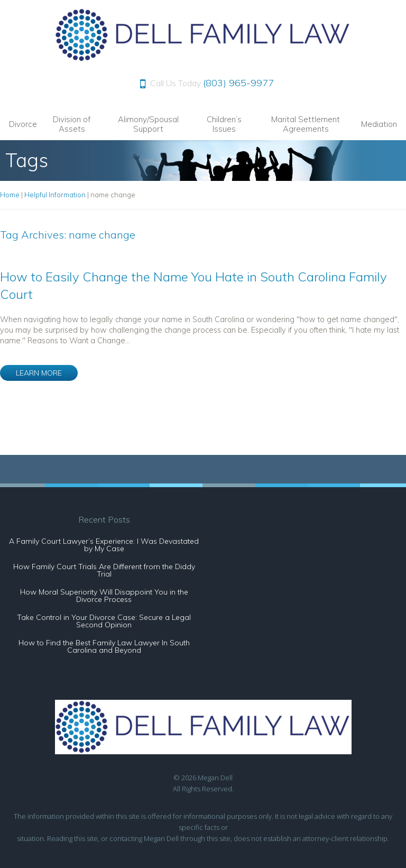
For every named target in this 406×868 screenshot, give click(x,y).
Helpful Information (55, 195)
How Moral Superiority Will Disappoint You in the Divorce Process (104, 596)
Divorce (23, 124)
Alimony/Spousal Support (148, 124)
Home (10, 195)
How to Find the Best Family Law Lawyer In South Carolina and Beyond (104, 646)
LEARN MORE (39, 373)
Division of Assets (72, 124)
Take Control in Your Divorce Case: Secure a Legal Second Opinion (104, 621)
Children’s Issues (224, 124)
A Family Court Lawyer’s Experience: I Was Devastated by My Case (104, 545)
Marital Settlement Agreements (306, 124)
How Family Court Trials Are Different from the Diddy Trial (104, 570)
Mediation (379, 124)
